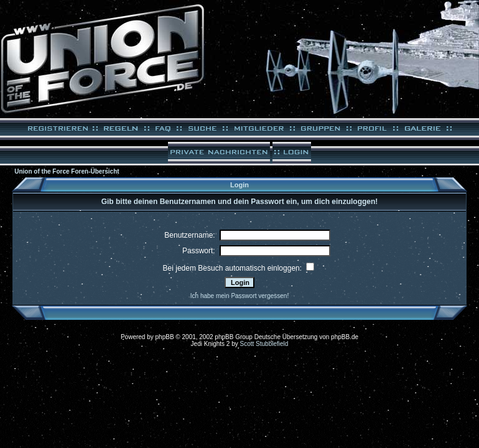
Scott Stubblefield (264, 344)
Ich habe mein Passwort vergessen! (240, 296)
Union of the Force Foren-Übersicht (67, 171)
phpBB (165, 337)
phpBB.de (345, 337)
